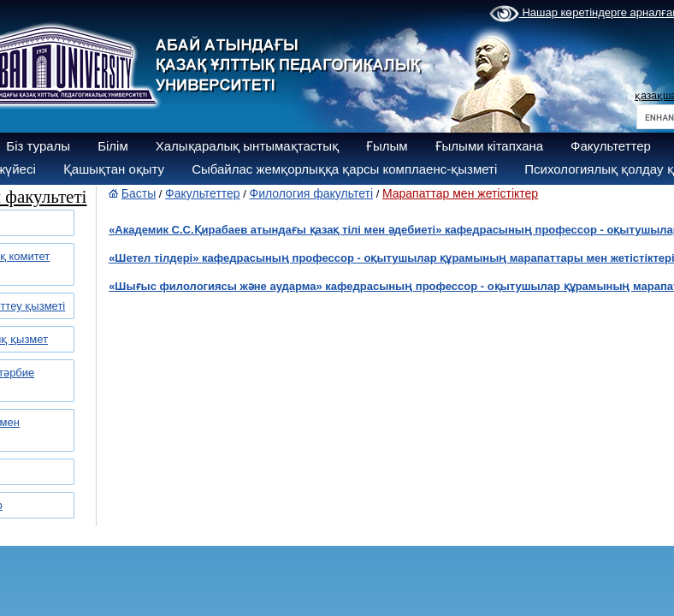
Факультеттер (611, 146)
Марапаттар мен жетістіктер (460, 193)
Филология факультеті (312, 193)
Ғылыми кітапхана (490, 146)
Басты (139, 193)
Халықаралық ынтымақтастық (247, 146)
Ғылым (387, 146)
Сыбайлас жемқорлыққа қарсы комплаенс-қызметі (344, 169)
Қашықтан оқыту (114, 169)
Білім (113, 146)
